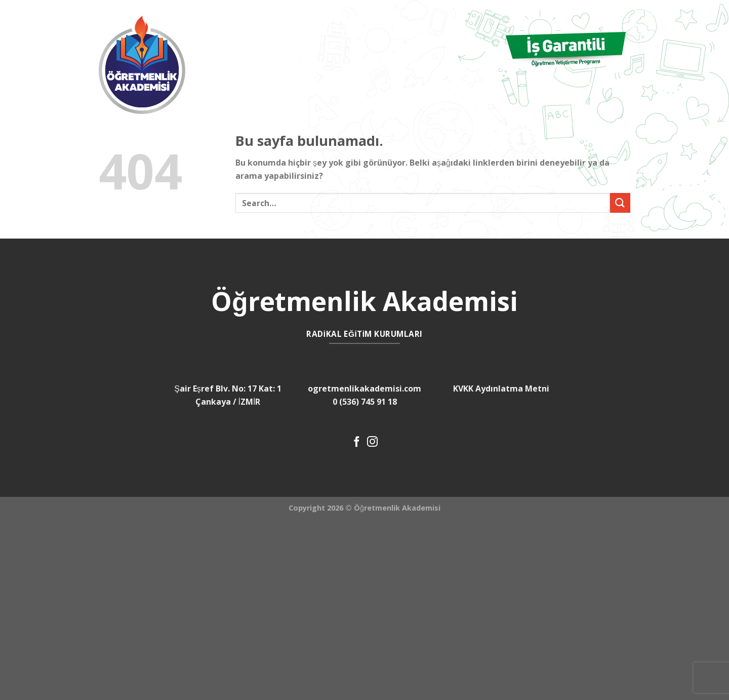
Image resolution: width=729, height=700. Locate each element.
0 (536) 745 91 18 (365, 402)
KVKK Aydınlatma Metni (501, 388)
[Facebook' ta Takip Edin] (357, 442)
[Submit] (620, 203)
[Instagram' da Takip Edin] (372, 442)
